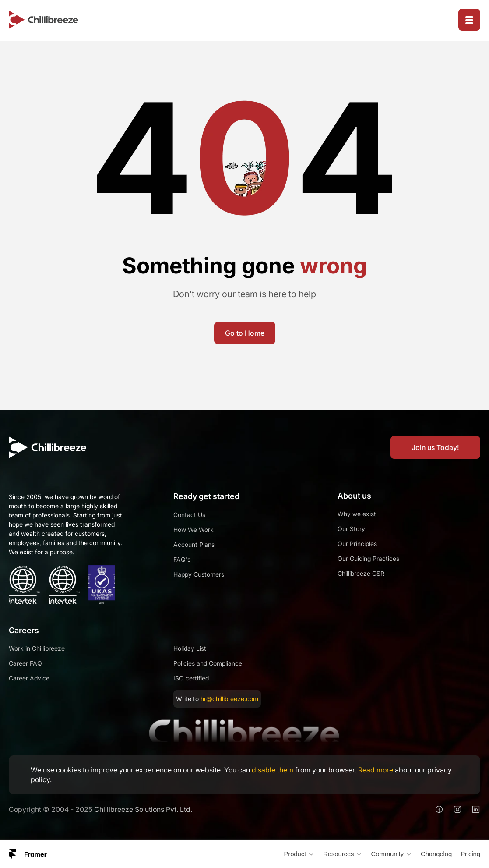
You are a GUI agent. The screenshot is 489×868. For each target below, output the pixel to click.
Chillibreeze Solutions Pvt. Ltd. (143, 809)
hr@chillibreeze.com (229, 699)
